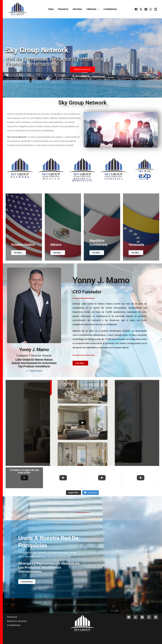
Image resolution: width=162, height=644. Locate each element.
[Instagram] (146, 9)
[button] (7, 58)
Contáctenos (110, 9)
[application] (98, 9)
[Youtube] (156, 9)
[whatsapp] (151, 9)
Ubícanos (93, 9)
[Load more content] (73, 493)
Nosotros (63, 9)
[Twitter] (141, 9)
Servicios (77, 9)
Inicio (51, 9)
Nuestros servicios (17, 621)
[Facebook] (136, 9)
